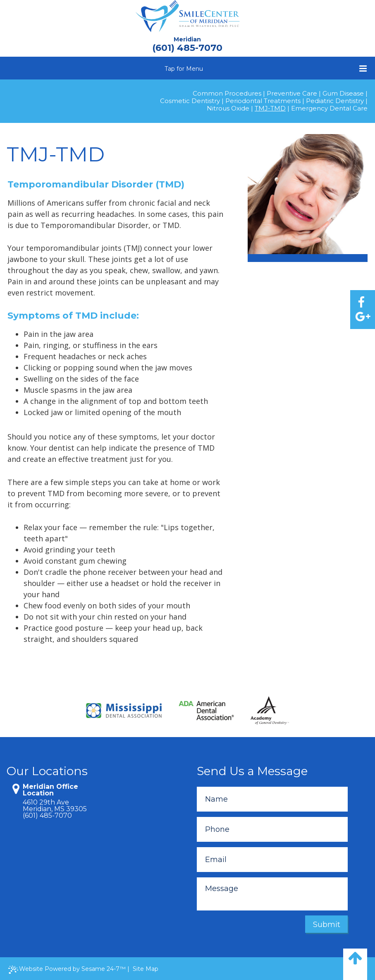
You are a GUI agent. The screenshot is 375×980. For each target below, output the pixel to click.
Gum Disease (343, 94)
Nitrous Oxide (228, 108)
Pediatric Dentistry (335, 101)
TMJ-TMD (270, 108)
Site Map (146, 969)
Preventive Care (292, 94)
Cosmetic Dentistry (190, 101)
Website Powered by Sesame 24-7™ (67, 969)
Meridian (187, 39)
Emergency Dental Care (329, 108)
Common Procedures (227, 94)
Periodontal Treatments (263, 101)
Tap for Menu (266, 68)
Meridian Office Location (50, 790)
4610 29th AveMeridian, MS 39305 (55, 806)
